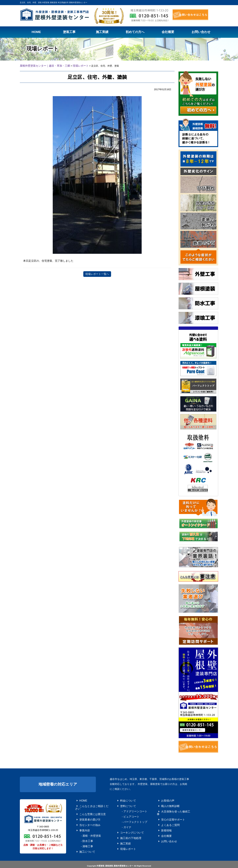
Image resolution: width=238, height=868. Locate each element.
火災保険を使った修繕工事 (170, 809)
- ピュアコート (125, 814)
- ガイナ (122, 823)
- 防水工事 (82, 832)
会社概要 (162, 827)
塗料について (123, 804)
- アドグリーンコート (128, 809)
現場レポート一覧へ (97, 273)
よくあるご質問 (165, 818)
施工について (82, 841)
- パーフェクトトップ (128, 818)
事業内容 (80, 823)
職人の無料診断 (165, 804)
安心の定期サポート (167, 814)
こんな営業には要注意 (86, 809)
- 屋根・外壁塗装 (85, 827)
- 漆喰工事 (82, 837)
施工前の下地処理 (125, 832)
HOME (79, 800)
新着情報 (162, 823)
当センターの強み (84, 818)
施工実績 (121, 837)
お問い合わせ (164, 832)
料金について (123, 800)
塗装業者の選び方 (84, 814)
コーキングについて (126, 827)
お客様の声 (163, 800)
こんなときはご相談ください (89, 804)
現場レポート (123, 841)
